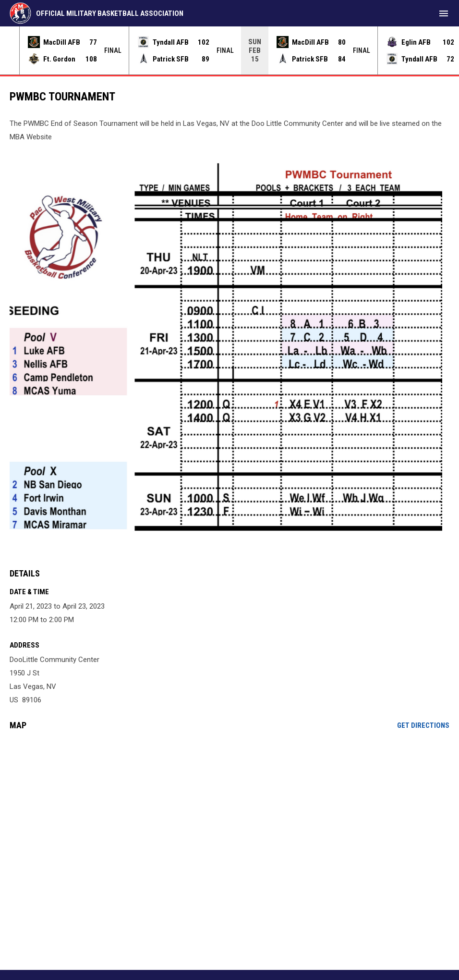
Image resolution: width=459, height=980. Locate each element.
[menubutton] (444, 13)
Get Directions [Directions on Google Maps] (423, 725)
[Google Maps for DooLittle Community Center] (229, 811)
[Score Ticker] (229, 50)
